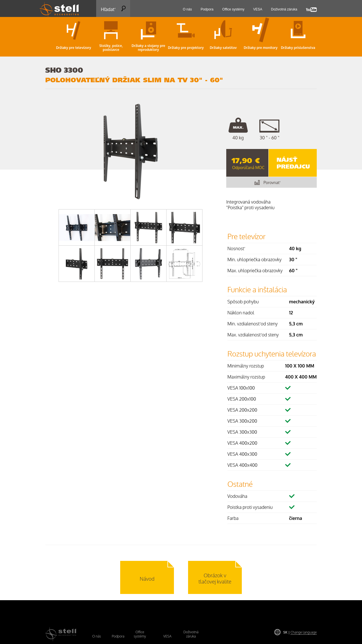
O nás (97, 636)
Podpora (118, 636)
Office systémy (140, 634)
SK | (300, 632)
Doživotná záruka (191, 634)
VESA (168, 636)
